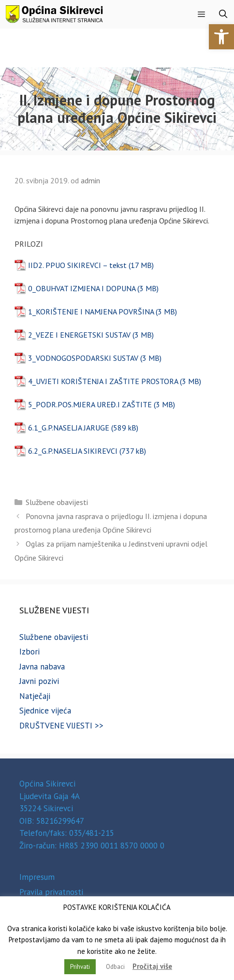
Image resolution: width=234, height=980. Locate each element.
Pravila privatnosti (51, 892)
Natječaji (35, 696)
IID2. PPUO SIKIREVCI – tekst (77, 265)
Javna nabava (42, 667)
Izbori (29, 652)
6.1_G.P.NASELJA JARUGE (69, 428)
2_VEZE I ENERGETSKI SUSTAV (79, 335)
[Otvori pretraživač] (223, 14)
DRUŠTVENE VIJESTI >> (61, 726)
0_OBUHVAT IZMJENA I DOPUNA (82, 288)
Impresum (37, 877)
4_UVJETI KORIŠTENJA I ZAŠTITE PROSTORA (103, 381)
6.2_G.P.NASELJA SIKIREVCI (73, 451)
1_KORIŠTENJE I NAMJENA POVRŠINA (91, 312)
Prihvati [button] (80, 967)
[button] (221, 37)
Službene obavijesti (57, 502)
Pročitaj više (152, 966)
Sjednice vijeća (45, 711)
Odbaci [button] (115, 967)
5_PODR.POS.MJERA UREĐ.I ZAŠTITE (90, 404)
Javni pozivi (39, 681)
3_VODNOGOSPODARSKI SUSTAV (83, 358)
